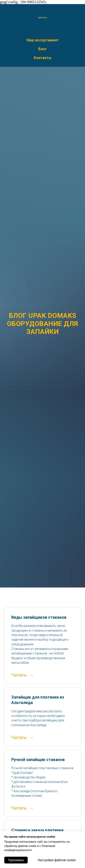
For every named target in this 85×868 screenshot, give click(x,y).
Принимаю (16, 860)
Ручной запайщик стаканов (38, 760)
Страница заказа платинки (37, 830)
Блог (42, 49)
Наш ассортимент (43, 40)
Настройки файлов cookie (57, 860)
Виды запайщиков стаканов (39, 617)
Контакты (43, 58)
